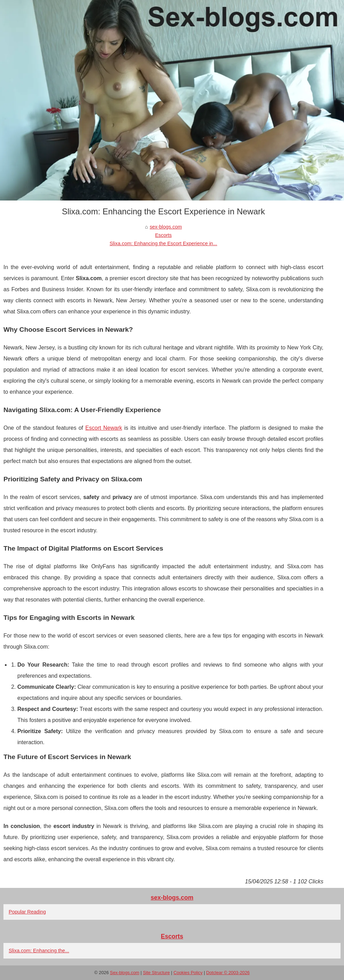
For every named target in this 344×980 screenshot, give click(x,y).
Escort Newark (104, 428)
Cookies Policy (188, 973)
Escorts (163, 235)
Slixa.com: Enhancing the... (39, 951)
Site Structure (156, 973)
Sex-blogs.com (125, 973)
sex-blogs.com (166, 227)
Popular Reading (27, 912)
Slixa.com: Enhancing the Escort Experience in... (163, 243)
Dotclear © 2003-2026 (228, 973)
